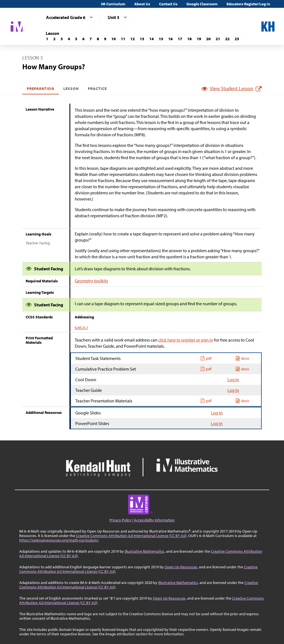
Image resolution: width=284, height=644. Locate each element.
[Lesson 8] (98, 39)
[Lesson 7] (91, 39)
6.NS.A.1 (81, 328)
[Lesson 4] (69, 39)
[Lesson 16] (170, 39)
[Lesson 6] (83, 39)
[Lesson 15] (161, 39)
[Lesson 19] (199, 39)
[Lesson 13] (142, 39)
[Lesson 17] (180, 39)
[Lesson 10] (114, 39)
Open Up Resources (181, 567)
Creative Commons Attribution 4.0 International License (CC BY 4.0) (131, 536)
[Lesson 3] (62, 39)
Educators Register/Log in (248, 4)
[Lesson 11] (123, 39)
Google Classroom (202, 4)
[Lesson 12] (133, 39)
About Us (142, 4)
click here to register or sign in (186, 340)
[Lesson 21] (218, 39)
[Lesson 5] (76, 39)
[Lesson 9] (105, 39)
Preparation (41, 89)
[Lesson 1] (47, 39)
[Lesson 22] (227, 39)
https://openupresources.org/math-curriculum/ (59, 540)
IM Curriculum (113, 4)
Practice (97, 89)
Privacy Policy (120, 520)
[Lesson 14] (151, 39)
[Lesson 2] (54, 39)
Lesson (71, 89)
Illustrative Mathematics (145, 551)
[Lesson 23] (237, 39)
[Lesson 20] (208, 39)
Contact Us (168, 4)
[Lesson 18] (189, 39)
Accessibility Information (154, 520)
